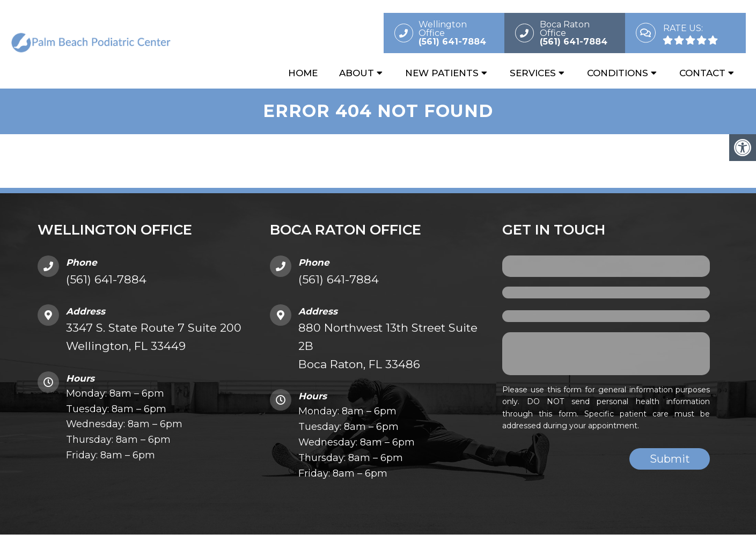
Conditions (618, 74)
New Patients (442, 74)
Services (533, 74)
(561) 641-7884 (106, 281)
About (357, 74)
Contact (702, 74)
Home (303, 74)
